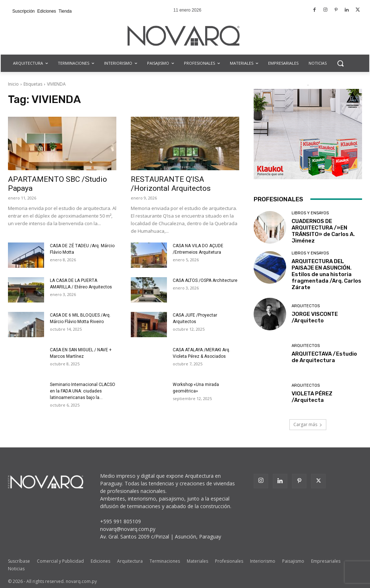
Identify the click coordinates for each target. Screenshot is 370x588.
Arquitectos (306, 306)
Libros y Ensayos (310, 213)
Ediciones (100, 561)
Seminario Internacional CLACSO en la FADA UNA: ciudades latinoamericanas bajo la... (83, 391)
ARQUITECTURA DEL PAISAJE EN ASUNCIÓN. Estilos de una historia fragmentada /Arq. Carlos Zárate (326, 274)
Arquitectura (130, 561)
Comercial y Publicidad (60, 561)
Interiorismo (263, 561)
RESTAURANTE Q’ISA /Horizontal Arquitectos (171, 184)
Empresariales (326, 561)
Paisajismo (293, 561)
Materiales (197, 561)
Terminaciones (165, 561)
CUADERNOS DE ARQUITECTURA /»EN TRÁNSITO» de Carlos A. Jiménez (323, 231)
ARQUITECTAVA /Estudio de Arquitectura (324, 357)
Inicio (13, 84)
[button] (340, 63)
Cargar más (308, 424)
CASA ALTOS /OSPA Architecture (205, 280)
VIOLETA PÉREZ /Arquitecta (312, 397)
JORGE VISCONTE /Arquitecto (315, 317)
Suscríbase (19, 561)
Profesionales (229, 561)
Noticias (16, 569)
